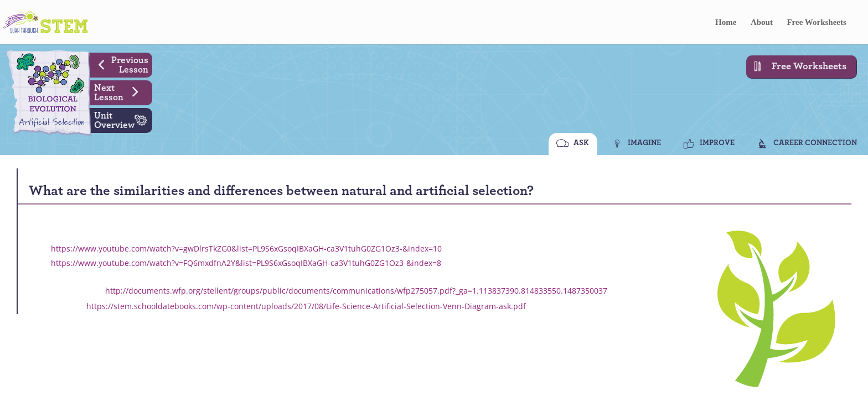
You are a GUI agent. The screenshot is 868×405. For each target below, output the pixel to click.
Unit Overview (123, 119)
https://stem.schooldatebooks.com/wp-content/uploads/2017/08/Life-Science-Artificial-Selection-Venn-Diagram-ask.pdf (306, 306)
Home (726, 22)
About (762, 22)
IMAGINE (644, 143)
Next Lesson (120, 91)
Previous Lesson (119, 64)
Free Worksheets (816, 22)
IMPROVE (717, 143)
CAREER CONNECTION (815, 143)
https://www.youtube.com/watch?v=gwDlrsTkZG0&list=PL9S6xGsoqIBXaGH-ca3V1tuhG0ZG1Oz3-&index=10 (246, 248)
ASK (581, 143)
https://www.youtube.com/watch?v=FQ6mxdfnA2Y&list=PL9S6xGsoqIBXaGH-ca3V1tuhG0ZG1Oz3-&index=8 (246, 263)
